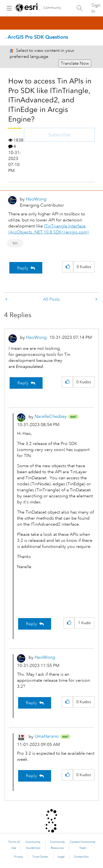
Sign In (96, 8)
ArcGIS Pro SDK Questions (38, 37)
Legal (61, 857)
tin (15, 243)
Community (52, 8)
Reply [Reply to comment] (23, 383)
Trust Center (40, 857)
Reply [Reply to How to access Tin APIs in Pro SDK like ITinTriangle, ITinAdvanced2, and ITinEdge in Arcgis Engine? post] (23, 268)
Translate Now (75, 63)
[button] (68, 267)
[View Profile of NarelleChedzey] (51, 416)
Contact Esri (81, 857)
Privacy (19, 857)
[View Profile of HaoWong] (36, 199)
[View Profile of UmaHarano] (47, 736)
